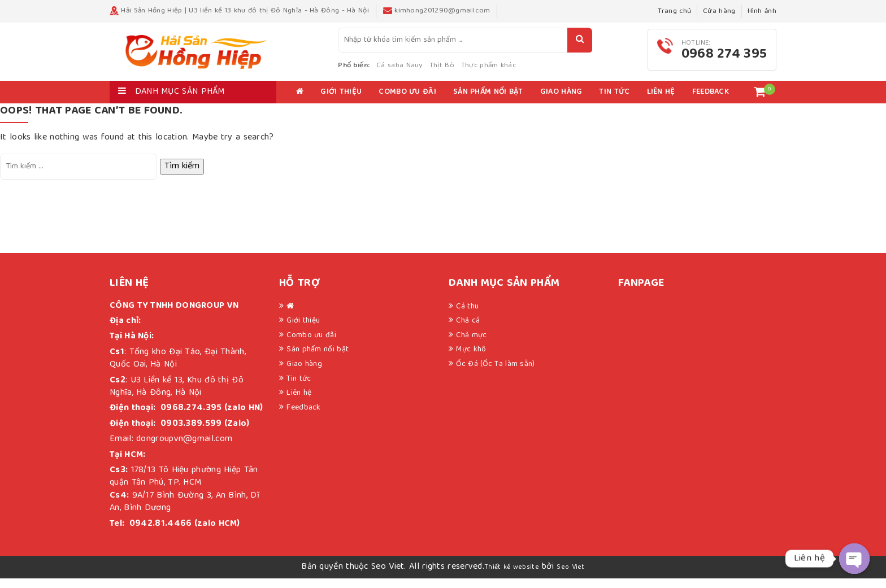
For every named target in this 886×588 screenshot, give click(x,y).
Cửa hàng (719, 12)
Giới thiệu (341, 102)
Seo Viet (570, 576)
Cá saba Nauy (434, 70)
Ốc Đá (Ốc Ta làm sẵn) (495, 373)
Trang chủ (674, 12)
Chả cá (468, 330)
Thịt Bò (476, 70)
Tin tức (614, 102)
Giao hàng (561, 102)
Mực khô (471, 359)
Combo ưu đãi (407, 102)
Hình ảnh (762, 12)
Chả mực (471, 345)
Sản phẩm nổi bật (488, 102)
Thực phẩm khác (523, 70)
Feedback (711, 102)
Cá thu (467, 316)
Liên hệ (661, 102)
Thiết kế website (512, 576)
